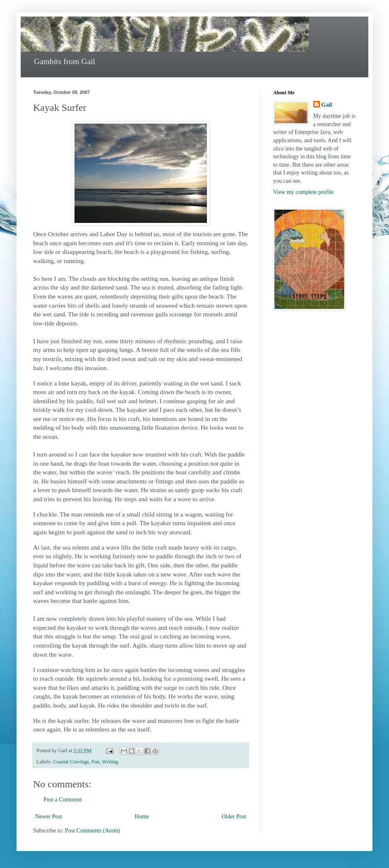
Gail (327, 105)
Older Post (234, 817)
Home (142, 817)
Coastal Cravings (71, 762)
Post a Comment (63, 800)
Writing (110, 762)
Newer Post (49, 817)
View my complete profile (304, 192)
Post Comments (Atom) (92, 831)
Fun (96, 762)
